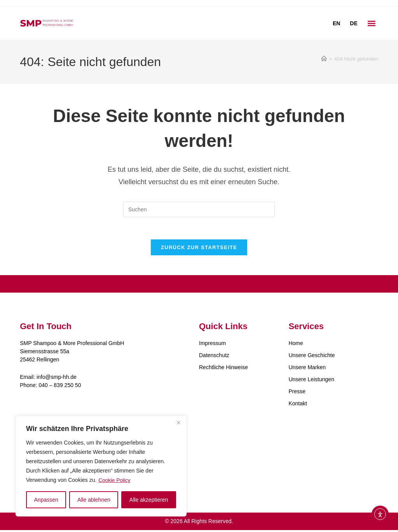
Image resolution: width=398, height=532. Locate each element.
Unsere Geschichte (312, 357)
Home (296, 345)
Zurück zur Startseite (199, 249)
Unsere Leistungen (311, 381)
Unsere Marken (307, 369)
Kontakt (298, 405)
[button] (372, 23)
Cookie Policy (115, 480)
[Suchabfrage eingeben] (199, 209)
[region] (101, 466)
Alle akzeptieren (149, 500)
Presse (297, 393)
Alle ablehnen (94, 500)
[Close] (178, 423)
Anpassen (46, 500)
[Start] (324, 59)
